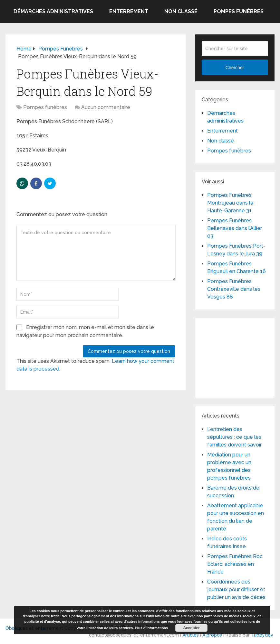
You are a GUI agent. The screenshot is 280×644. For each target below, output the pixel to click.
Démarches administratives (53, 11)
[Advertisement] (241, 357)
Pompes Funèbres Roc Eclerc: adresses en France (235, 564)
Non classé (181, 11)
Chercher (235, 68)
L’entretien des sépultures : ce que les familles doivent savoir (234, 437)
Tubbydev (262, 635)
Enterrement (129, 11)
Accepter (192, 628)
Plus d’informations (152, 628)
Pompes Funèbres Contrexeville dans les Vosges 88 (234, 289)
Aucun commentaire (106, 107)
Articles (191, 635)
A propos (212, 635)
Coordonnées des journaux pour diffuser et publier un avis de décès (236, 589)
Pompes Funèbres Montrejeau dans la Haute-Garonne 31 (230, 203)
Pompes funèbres (239, 11)
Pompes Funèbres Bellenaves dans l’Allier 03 (235, 228)
